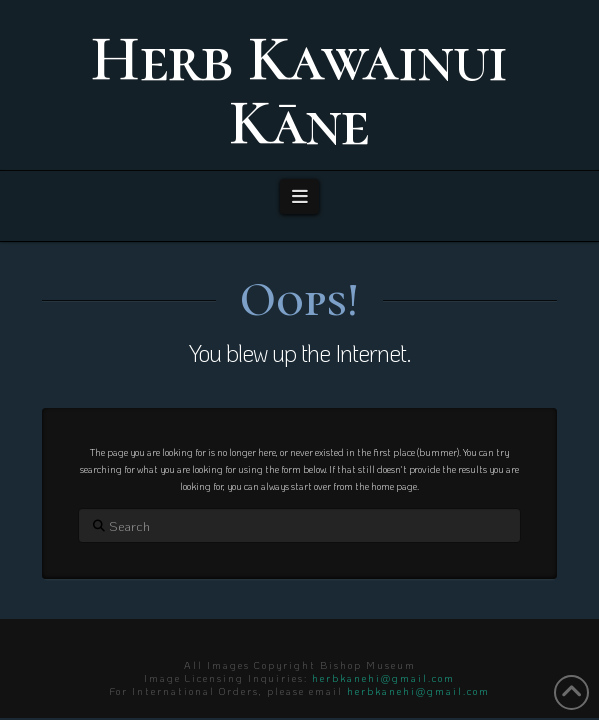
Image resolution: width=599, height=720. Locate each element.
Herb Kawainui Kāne (299, 91)
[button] (299, 196)
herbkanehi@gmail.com (383, 678)
